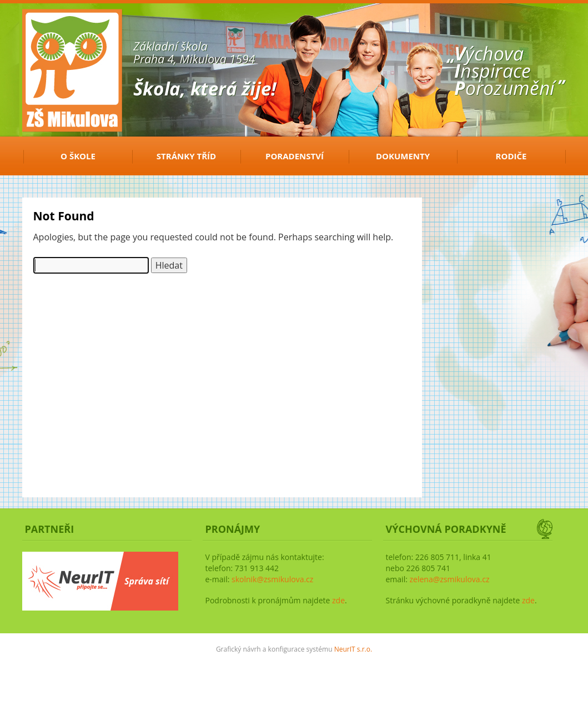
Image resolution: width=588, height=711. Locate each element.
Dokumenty (403, 156)
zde (338, 600)
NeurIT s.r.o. (353, 649)
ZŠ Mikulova (61, 29)
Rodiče (511, 156)
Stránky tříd (186, 156)
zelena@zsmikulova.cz (449, 579)
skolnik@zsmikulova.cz (272, 579)
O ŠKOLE (78, 156)
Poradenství (295, 156)
